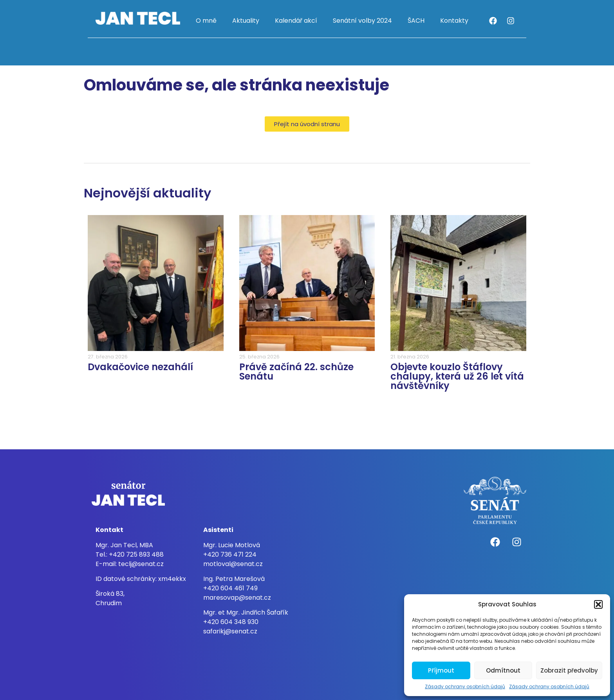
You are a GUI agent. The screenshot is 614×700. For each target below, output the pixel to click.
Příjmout (441, 670)
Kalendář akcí (296, 21)
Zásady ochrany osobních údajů (465, 686)
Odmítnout (503, 670)
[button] (598, 604)
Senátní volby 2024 (362, 21)
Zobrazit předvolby (569, 670)
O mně (206, 21)
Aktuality (246, 21)
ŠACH (416, 21)
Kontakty (454, 21)
